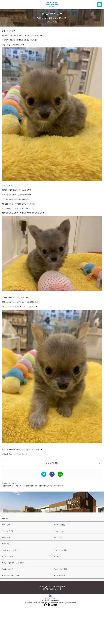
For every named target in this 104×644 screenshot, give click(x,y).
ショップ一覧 (8, 531)
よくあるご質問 (61, 569)
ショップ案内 (60, 525)
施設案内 (6, 537)
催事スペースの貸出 (10, 550)
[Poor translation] (54, 605)
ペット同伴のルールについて (14, 563)
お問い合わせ (8, 569)
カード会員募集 (61, 550)
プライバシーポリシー (11, 575)
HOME (5, 518)
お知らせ (6, 525)
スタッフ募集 (8, 556)
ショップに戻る (52, 463)
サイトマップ (60, 575)
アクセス (6, 544)
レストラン (59, 531)
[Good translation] (47, 605)
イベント (58, 537)
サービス (58, 556)
